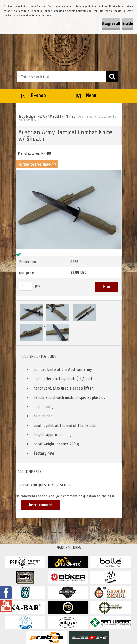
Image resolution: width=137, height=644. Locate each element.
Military (71, 117)
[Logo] (65, 42)
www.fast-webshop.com (66, 532)
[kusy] (25, 286)
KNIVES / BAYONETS (50, 117)
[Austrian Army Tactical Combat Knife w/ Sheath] (69, 172)
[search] (112, 77)
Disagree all (111, 24)
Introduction (27, 117)
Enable (128, 24)
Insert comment (41, 505)
